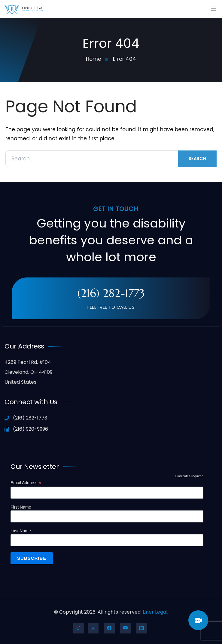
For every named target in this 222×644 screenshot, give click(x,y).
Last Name (21, 531)
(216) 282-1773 (111, 293)
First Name (21, 507)
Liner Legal (155, 612)
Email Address (26, 483)
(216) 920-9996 (26, 429)
